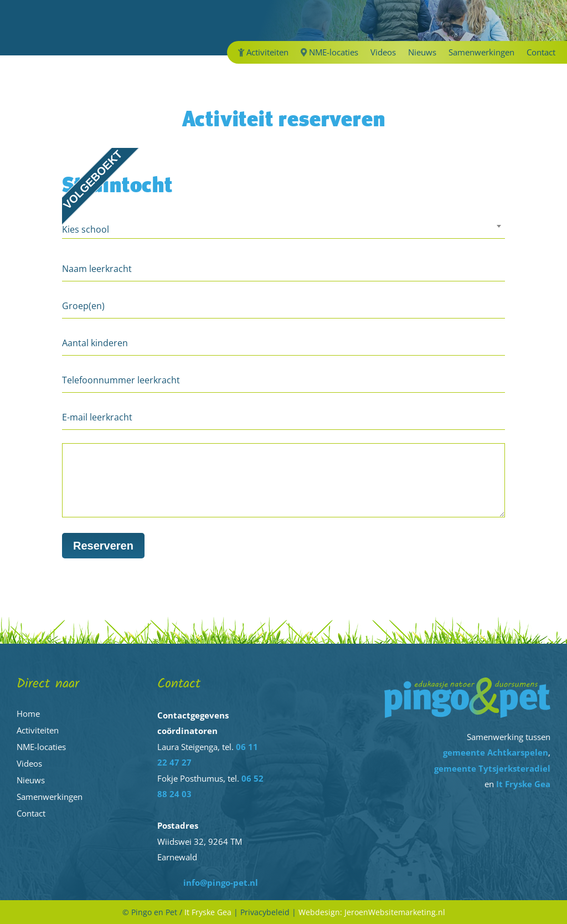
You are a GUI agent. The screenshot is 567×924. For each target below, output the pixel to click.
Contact (541, 53)
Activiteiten (263, 53)
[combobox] (283, 231)
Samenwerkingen (481, 53)
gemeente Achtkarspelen (496, 752)
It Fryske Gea (523, 784)
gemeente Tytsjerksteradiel (492, 768)
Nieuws (422, 53)
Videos (383, 53)
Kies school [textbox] (86, 229)
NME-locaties (329, 53)
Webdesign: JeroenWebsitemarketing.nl (372, 912)
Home (28, 713)
